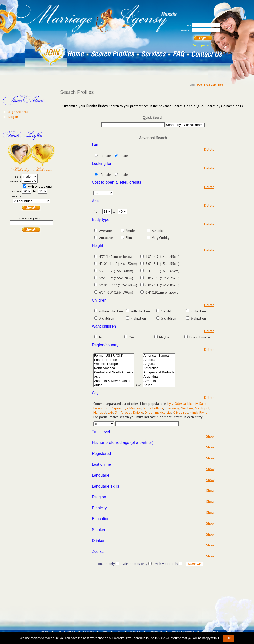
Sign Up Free (18, 112)
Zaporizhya (120, 408)
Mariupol (100, 412)
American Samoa (159, 356)
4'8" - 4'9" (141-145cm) (162, 257)
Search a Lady (20, 158)
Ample (130, 231)
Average (106, 231)
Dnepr (149, 412)
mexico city (163, 412)
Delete (209, 149)
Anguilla (159, 364)
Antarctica (159, 368)
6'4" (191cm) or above (162, 292)
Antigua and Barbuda (159, 373)
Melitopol (202, 408)
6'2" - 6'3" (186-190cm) (116, 292)
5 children (169, 318)
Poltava (158, 408)
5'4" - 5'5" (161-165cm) (162, 271)
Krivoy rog (181, 412)
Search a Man (43, 158)
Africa (114, 385)
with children (140, 311)
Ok (229, 638)
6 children (198, 318)
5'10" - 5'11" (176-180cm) (118, 285)
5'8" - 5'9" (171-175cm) (162, 278)
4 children (138, 318)
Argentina (159, 377)
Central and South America (114, 373)
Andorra (159, 360)
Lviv (111, 412)
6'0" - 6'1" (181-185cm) (162, 285)
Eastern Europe (114, 360)
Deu (221, 85)
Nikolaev (187, 408)
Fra (206, 85)
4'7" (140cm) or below (116, 257)
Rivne (204, 412)
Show (210, 436)
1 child (166, 311)
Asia (114, 377)
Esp (213, 85)
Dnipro (138, 412)
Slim (129, 238)
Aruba (159, 385)
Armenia (159, 381)
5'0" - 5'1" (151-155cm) (162, 264)
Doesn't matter (200, 337)
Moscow (135, 408)
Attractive (106, 238)
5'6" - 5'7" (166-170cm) (116, 278)
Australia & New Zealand (114, 381)
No (101, 337)
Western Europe (114, 364)
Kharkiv (192, 404)
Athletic (157, 231)
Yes (132, 337)
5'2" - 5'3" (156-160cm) (116, 271)
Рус (199, 85)
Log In (13, 117)
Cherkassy (172, 408)
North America (114, 368)
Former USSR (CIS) (114, 356)
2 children (198, 311)
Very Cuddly (161, 238)
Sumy (147, 408)
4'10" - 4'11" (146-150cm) (118, 264)
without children (111, 311)
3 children (107, 318)
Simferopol (123, 412)
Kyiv (170, 404)
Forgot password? (203, 45)
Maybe (164, 337)
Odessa (180, 404)
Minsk (194, 412)
